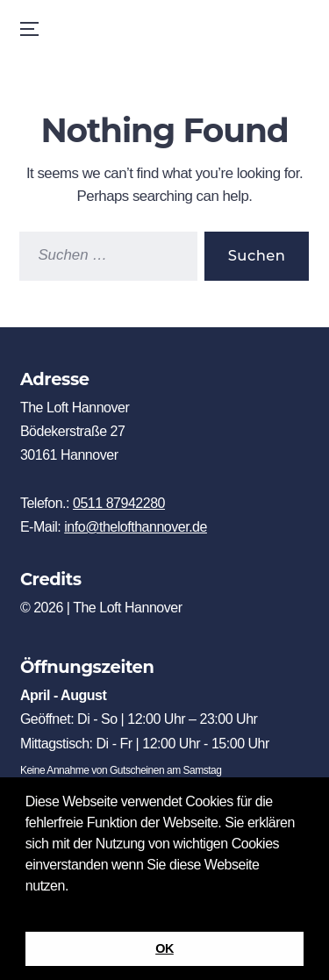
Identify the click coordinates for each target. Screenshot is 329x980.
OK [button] (164, 948)
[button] (28, 908)
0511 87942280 (119, 503)
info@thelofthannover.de (136, 527)
